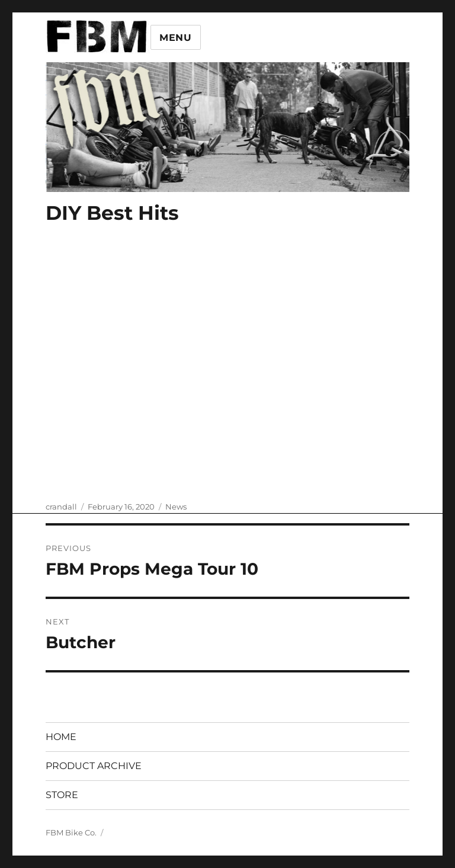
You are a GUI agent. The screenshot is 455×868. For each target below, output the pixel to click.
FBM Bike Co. (71, 832)
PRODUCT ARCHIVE (94, 766)
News (176, 507)
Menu (176, 38)
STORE (62, 795)
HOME (61, 737)
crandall (61, 507)
